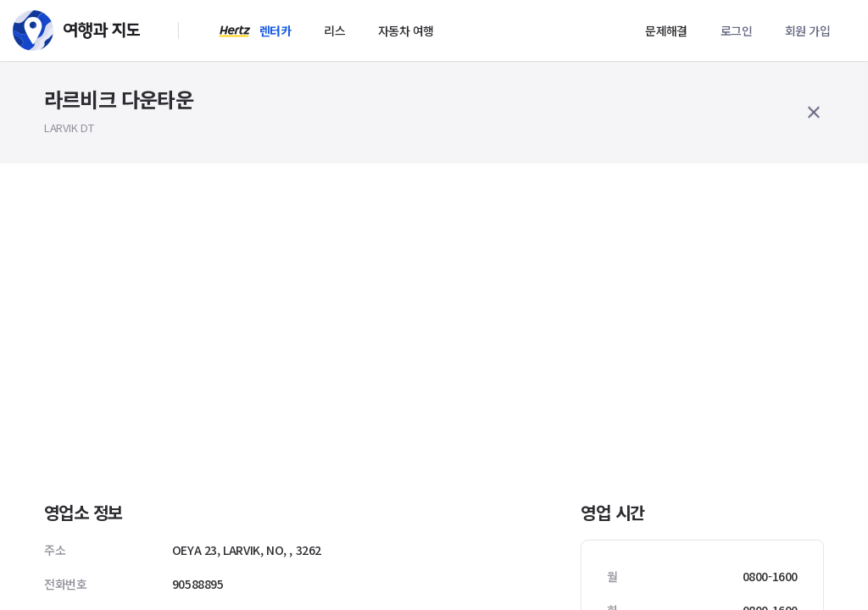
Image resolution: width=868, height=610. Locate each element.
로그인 (736, 30)
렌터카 (275, 30)
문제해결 (666, 30)
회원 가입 (807, 30)
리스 (334, 30)
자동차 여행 (406, 30)
